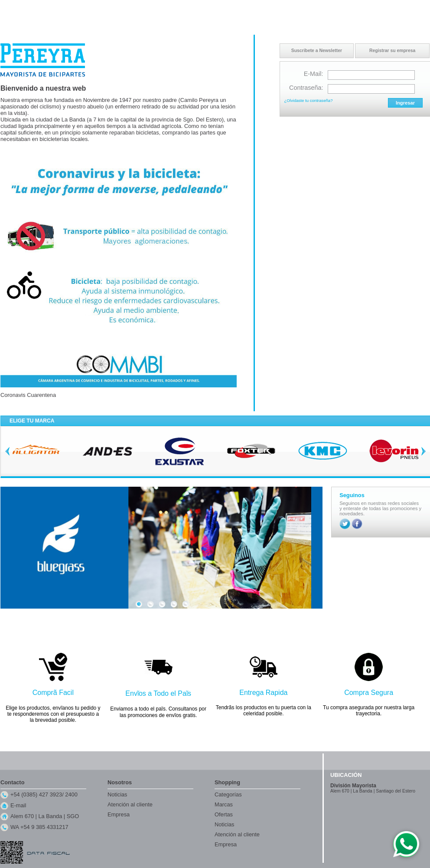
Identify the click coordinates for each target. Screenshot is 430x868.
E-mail (18, 805)
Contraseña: (306, 88)
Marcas (224, 804)
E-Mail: (314, 74)
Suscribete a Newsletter (317, 51)
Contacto (366, 8)
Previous (7, 451)
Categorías (228, 794)
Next (423, 451)
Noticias (117, 794)
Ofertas (224, 814)
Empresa (119, 814)
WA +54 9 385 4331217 (39, 827)
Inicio (345, 8)
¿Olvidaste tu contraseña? (309, 100)
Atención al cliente (130, 804)
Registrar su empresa (392, 51)
